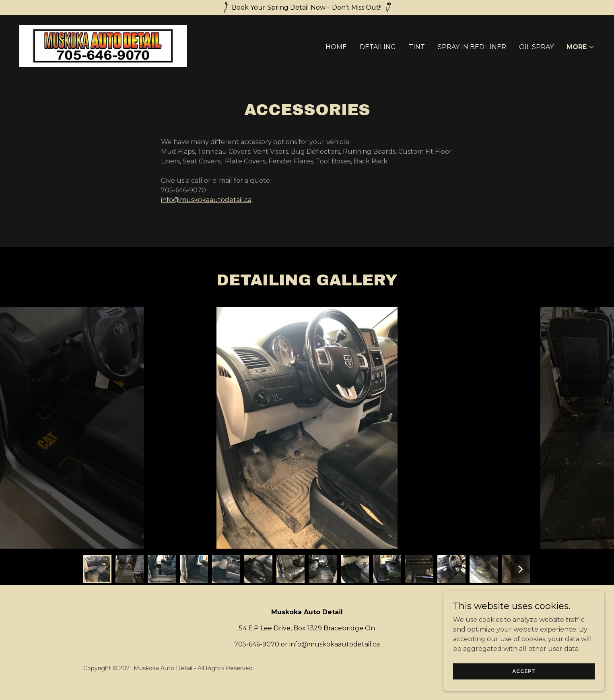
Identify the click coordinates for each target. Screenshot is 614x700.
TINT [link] (417, 47)
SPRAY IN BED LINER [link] (472, 47)
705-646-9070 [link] (257, 644)
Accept (524, 671)
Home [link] (336, 47)
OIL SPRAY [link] (536, 47)
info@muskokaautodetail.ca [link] (335, 644)
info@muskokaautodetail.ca (206, 200)
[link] (103, 45)
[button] (581, 48)
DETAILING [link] (378, 47)
